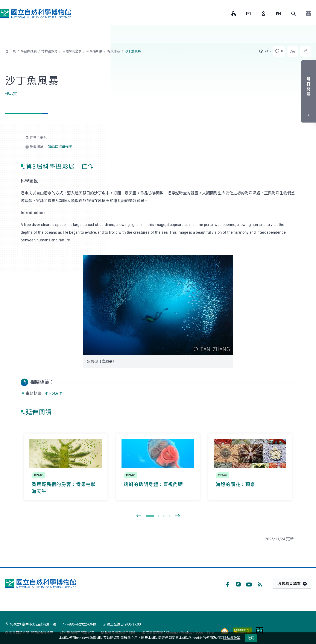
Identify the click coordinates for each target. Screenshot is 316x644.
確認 (251, 638)
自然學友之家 (72, 51)
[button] (293, 14)
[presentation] (139, 516)
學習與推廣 (29, 51)
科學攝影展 (94, 51)
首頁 (13, 51)
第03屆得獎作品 (60, 147)
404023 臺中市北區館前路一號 (31, 624)
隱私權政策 (232, 638)
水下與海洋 (53, 393)
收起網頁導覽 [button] (289, 584)
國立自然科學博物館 (35, 14)
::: (225, 14)
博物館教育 (49, 51)
